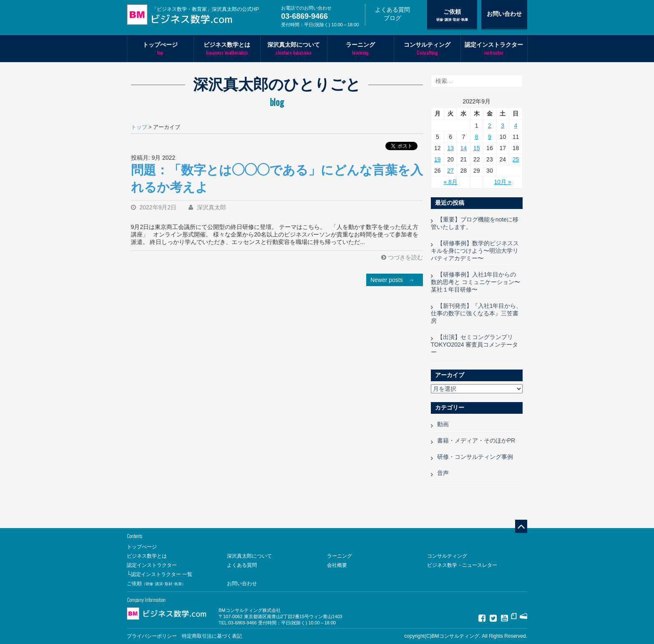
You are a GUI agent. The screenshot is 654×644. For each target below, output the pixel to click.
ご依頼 (452, 15)
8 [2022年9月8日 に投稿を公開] (477, 137)
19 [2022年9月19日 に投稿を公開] (438, 159)
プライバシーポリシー (152, 636)
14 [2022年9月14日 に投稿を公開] (464, 148)
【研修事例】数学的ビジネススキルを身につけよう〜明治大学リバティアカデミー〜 (475, 251)
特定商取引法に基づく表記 (212, 636)
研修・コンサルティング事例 (475, 457)
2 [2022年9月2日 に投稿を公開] (490, 126)
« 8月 (450, 182)
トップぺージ (160, 49)
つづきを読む (405, 257)
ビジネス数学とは (227, 49)
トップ (139, 127)
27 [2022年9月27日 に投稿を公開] (450, 171)
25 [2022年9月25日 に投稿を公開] (516, 159)
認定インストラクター (494, 49)
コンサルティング (427, 49)
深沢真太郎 (211, 207)
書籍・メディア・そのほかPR (476, 440)
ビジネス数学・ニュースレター (462, 565)
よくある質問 (392, 10)
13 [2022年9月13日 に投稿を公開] (450, 148)
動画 (443, 424)
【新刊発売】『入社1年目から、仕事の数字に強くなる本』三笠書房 (477, 313)
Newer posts (395, 280)
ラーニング (361, 49)
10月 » (503, 182)
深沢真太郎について (294, 49)
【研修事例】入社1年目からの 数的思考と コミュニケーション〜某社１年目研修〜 (475, 282)
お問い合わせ (504, 14)
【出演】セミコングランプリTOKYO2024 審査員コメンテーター (475, 345)
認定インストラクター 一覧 (162, 574)
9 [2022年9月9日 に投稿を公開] (490, 137)
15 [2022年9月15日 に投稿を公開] (477, 148)
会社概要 (337, 565)
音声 (443, 473)
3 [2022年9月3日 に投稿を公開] (503, 126)
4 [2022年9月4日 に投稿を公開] (516, 126)
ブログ (392, 18)
